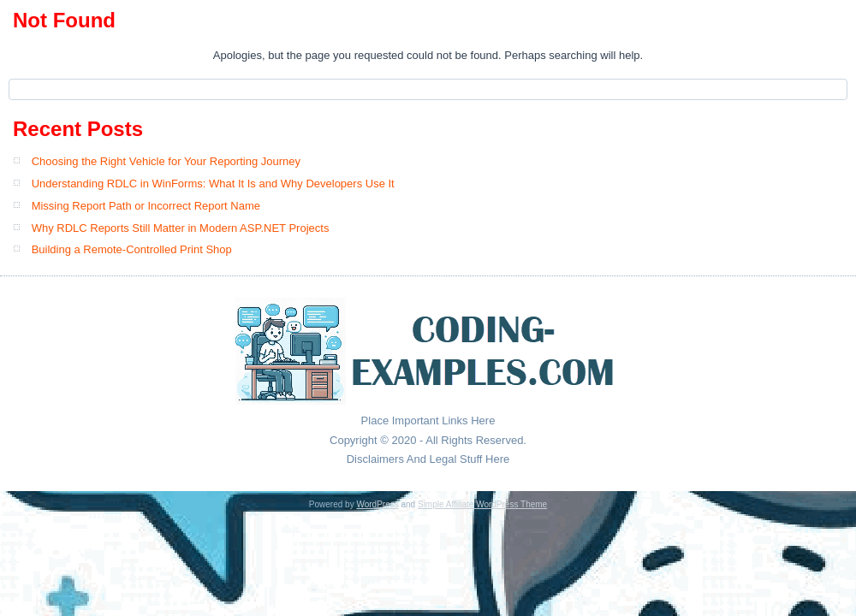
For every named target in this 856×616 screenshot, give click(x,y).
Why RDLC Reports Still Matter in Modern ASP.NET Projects (181, 228)
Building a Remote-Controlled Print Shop (132, 249)
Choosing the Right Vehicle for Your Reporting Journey (166, 161)
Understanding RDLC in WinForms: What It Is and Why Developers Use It (213, 184)
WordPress (377, 504)
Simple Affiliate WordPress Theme (482, 504)
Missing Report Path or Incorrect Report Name (146, 206)
